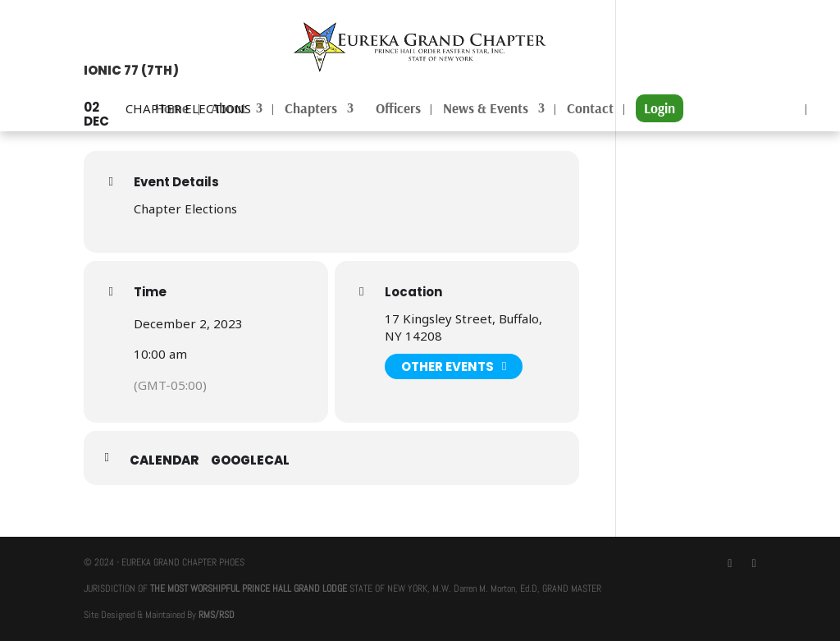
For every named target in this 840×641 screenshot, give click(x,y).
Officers (398, 110)
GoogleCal (250, 460)
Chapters (311, 110)
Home (172, 110)
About (228, 110)
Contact (590, 110)
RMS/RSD (217, 615)
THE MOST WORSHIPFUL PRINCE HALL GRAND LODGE (249, 588)
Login (660, 108)
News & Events (486, 110)
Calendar (164, 460)
